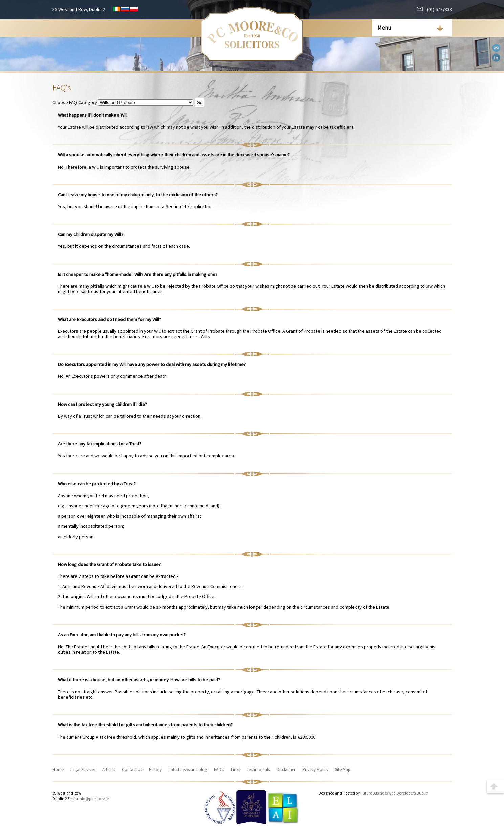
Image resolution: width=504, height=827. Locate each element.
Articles (109, 770)
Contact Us (132, 770)
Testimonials (258, 770)
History (155, 770)
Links (235, 770)
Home (58, 770)
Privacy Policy (315, 770)
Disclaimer (286, 770)
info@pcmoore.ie (94, 799)
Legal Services (83, 770)
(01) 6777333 (434, 9)
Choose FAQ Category (75, 102)
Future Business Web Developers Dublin (394, 793)
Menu (384, 28)
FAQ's (219, 770)
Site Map (343, 770)
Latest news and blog (188, 770)
